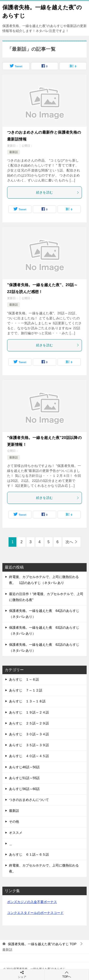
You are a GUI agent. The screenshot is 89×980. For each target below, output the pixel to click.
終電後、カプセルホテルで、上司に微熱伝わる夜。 (44, 868)
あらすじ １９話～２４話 (29, 712)
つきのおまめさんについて (29, 800)
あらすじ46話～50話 (24, 767)
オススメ (16, 833)
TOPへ (67, 974)
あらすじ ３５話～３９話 (29, 745)
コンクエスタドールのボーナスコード (35, 913)
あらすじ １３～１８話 (27, 701)
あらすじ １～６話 (24, 679)
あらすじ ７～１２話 (26, 690)
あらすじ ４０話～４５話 (29, 756)
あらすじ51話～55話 (24, 778)
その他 (14, 822)
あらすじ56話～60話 (24, 789)
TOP (42, 944)
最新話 (14, 152)
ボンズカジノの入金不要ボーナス (32, 902)
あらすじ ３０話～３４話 (29, 734)
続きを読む (58, 192)
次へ (69, 542)
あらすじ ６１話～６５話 (29, 854)
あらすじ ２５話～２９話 (29, 723)
